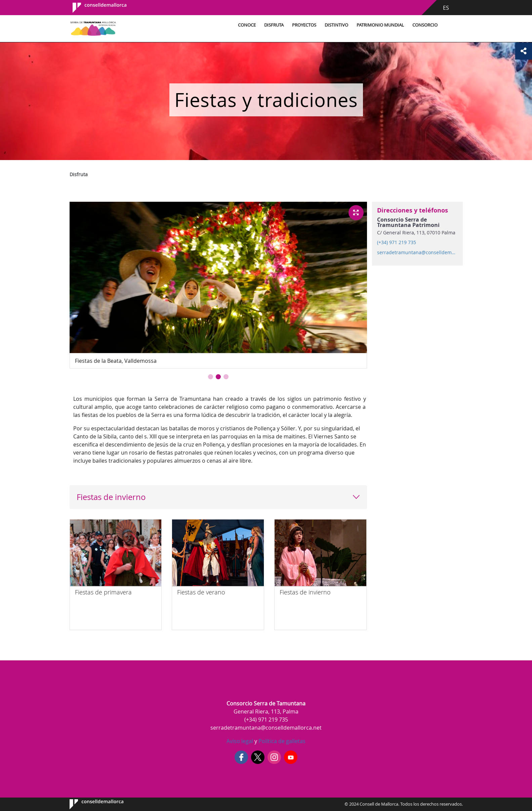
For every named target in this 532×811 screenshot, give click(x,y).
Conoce (247, 25)
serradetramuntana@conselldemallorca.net (417, 253)
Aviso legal (240, 741)
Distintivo (336, 25)
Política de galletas (281, 741)
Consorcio (425, 25)
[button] (211, 377)
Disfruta (274, 25)
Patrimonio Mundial (380, 25)
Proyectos (304, 25)
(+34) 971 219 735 (397, 242)
